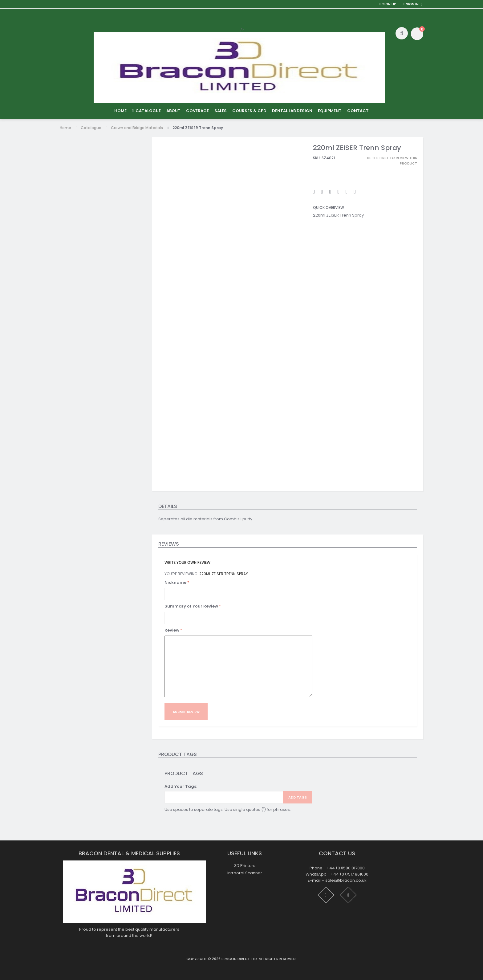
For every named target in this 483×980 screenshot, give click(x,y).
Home (65, 128)
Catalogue (91, 128)
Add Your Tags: (181, 786)
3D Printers (245, 865)
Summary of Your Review (191, 606)
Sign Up (389, 4)
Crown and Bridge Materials (137, 128)
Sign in (412, 4)
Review (172, 630)
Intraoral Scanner (245, 873)
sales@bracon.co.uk (346, 880)
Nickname (175, 582)
